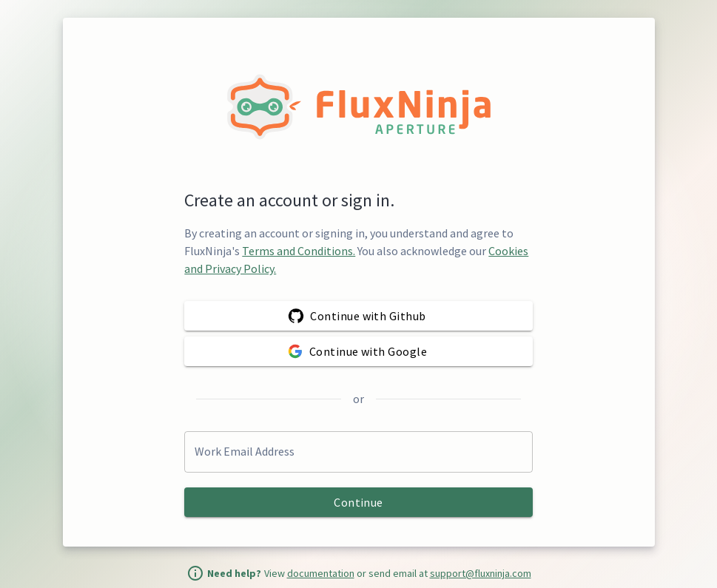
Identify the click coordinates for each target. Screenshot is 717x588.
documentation (321, 573)
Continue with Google (358, 351)
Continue (358, 502)
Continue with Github (358, 316)
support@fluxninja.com (481, 573)
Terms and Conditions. (299, 251)
